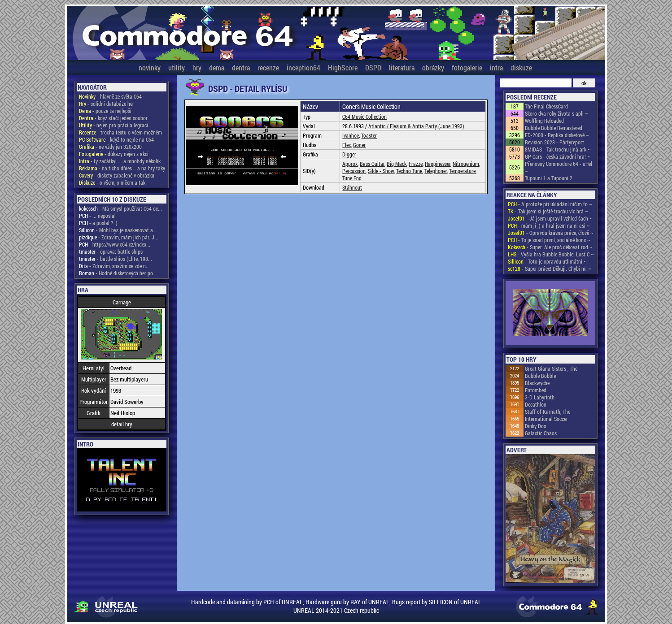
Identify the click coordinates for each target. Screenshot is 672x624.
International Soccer (546, 419)
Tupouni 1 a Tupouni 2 (549, 178)
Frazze (416, 164)
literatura (402, 67)
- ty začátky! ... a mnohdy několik (120, 161)
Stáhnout (352, 187)
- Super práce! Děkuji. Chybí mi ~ (550, 269)
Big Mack (397, 164)
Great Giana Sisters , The (551, 368)
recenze (268, 67)
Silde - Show (381, 171)
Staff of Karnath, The (548, 412)
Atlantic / (379, 126)
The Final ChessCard (546, 106)
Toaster (369, 135)
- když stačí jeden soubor (113, 118)
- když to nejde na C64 (116, 139)
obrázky (433, 67)
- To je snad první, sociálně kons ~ (549, 240)
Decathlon (536, 404)
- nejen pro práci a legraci (113, 125)
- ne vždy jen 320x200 (110, 147)
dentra (241, 67)
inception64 (303, 67)
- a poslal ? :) (98, 223)
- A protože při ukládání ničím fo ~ (550, 204)
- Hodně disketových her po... (118, 273)
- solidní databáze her (107, 104)
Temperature (462, 171)
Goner (359, 145)
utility (177, 67)
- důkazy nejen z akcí (114, 154)
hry (197, 67)
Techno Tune (409, 171)
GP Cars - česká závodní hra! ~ (558, 156)
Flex (347, 145)
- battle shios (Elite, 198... (116, 259)
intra (496, 67)
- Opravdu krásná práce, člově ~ (551, 233)
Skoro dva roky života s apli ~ (556, 113)
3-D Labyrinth (540, 397)
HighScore (343, 67)
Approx (350, 164)
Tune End (352, 178)
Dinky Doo (536, 426)
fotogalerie (467, 67)
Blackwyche (537, 383)
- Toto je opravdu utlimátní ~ (547, 261)
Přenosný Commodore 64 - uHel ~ (559, 167)
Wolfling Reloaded (544, 121)
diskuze (521, 67)
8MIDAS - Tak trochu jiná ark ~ (558, 149)
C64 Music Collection (364, 117)
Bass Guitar (372, 164)
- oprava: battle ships (111, 251)
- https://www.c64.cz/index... (115, 244)
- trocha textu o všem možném (120, 132)
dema (217, 67)
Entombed (536, 390)
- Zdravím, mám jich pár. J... (119, 237)
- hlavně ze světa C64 (110, 96)
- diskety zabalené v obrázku (117, 175)
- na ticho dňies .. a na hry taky (122, 168)
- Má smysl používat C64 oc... (120, 208)
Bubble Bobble (540, 376)
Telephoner (436, 171)
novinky (150, 67)
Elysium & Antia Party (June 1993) (427, 126)
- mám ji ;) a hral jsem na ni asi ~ (549, 225)
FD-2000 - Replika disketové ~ (557, 135)
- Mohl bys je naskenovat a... (118, 230)
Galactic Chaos (541, 433)
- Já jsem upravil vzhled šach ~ (550, 218)
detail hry (122, 424)
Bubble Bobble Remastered (554, 128)
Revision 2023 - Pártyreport (554, 142)
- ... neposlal (97, 216)
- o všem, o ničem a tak (112, 182)
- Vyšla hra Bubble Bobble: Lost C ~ (551, 254)
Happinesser (438, 164)
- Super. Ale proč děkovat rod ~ (550, 247)
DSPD (373, 67)
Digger (349, 154)
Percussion (354, 171)
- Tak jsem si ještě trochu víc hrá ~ (548, 211)
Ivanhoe (351, 135)
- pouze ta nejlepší (105, 111)
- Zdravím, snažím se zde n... (114, 266)
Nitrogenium (466, 164)
